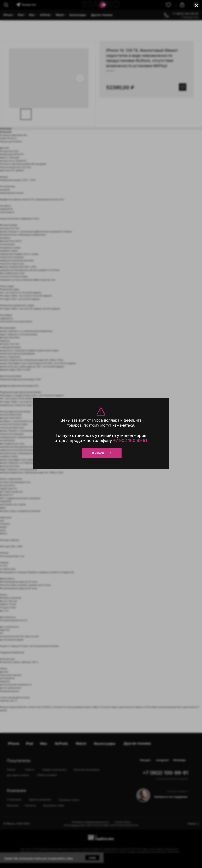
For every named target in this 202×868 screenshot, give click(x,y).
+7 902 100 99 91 (130, 440)
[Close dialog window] (197, 5)
